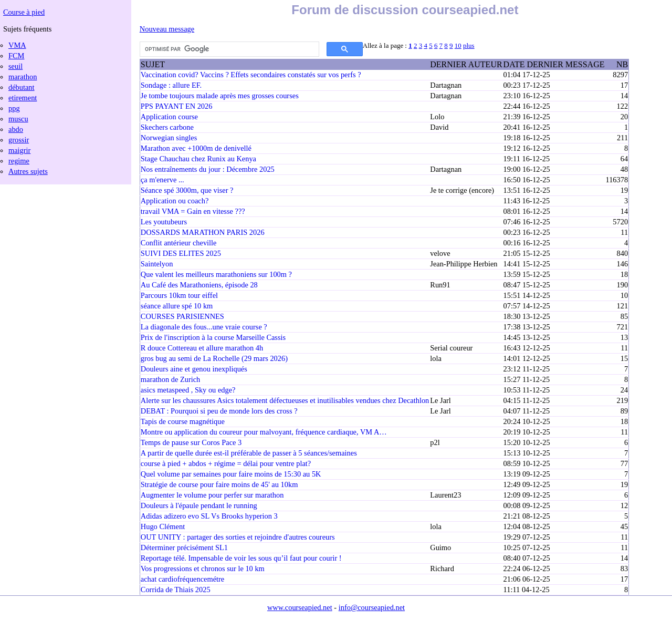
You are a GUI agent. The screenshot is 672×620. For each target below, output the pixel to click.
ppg (14, 108)
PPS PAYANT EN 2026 (177, 106)
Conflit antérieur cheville (179, 243)
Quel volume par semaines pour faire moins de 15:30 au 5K (231, 474)
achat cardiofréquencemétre (182, 579)
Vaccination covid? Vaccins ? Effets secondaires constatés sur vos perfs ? (251, 75)
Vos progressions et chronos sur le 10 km (203, 569)
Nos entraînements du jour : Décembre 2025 (208, 169)
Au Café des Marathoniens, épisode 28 (199, 285)
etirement (23, 98)
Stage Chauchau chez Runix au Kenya (198, 159)
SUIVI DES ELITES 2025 (181, 253)
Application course (169, 117)
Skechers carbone (167, 127)
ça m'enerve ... (162, 180)
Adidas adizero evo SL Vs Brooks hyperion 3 (209, 516)
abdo (16, 129)
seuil (15, 66)
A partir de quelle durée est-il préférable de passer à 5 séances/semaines (249, 453)
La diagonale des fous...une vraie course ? (204, 327)
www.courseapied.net (300, 607)
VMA (17, 45)
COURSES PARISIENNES (182, 316)
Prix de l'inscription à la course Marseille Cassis (213, 337)
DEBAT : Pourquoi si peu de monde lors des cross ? (219, 411)
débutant (22, 87)
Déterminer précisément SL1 (184, 547)
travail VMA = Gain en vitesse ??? (193, 211)
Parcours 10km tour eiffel (179, 295)
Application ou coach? (175, 201)
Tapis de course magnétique (183, 421)
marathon (23, 77)
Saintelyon (157, 264)
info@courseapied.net (372, 607)
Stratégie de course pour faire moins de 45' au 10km (219, 484)
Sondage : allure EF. (171, 85)
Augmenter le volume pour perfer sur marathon (212, 495)
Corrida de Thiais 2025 (176, 590)
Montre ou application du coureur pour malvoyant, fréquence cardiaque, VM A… (264, 432)
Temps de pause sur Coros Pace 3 (191, 442)
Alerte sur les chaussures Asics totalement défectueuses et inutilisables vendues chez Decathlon (285, 400)
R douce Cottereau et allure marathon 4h (202, 348)
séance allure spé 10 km (177, 306)
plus (469, 45)
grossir (19, 140)
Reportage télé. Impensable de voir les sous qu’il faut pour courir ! (241, 558)
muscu (18, 119)
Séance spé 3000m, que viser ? (187, 190)
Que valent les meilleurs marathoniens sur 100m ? (216, 274)
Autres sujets (28, 171)
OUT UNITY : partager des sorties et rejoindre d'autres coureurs (238, 537)
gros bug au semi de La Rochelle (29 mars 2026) (214, 358)
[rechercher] (228, 49)
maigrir (19, 150)
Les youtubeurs (164, 222)
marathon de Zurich (170, 379)
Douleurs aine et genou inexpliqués (194, 369)
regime (19, 161)
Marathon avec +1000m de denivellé (196, 148)
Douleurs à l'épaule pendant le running (199, 505)
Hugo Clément (163, 526)
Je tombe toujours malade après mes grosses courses (220, 96)
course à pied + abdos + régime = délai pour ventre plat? (226, 463)
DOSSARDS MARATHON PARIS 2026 (203, 232)
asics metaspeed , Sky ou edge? (188, 390)
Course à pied (24, 12)
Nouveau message (167, 29)
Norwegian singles (169, 138)
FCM (16, 56)
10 (458, 45)
